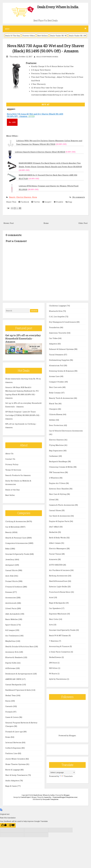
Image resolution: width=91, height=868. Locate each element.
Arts (51, 624)
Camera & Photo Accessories (62, 505)
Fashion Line (12, 753)
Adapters (53, 343)
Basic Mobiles (12, 619)
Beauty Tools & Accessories (61, 398)
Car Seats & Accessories (60, 516)
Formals (9, 711)
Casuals (9, 706)
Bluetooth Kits (56, 311)
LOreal (52, 499)
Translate (66, 776)
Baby (8, 548)
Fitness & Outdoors (14, 586)
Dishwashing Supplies (59, 360)
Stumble (59, 202)
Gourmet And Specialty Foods (62, 630)
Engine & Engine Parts (59, 521)
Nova (35, 197)
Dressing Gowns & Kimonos (62, 371)
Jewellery (10, 559)
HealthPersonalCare (58, 581)
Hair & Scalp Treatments (16, 775)
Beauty (12, 197)
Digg (69, 202)
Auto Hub (10, 575)
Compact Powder (57, 382)
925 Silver (54, 668)
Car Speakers (55, 608)
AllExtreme (11, 668)
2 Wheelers (54, 478)
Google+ (47, 202)
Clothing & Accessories (16, 521)
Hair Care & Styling (58, 494)
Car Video (54, 338)
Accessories (11, 597)
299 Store (53, 662)
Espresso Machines (58, 613)
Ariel (52, 597)
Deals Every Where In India (58, 7)
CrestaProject (25, 797)
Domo (8, 737)
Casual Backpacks (14, 684)
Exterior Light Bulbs (58, 586)
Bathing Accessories (58, 575)
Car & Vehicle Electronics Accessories (66, 430)
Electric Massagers (58, 548)
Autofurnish (11, 602)
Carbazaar (54, 456)
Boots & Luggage (13, 769)
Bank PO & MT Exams (59, 635)
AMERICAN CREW (13, 679)
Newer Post (9, 223)
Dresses (9, 592)
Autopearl (10, 564)
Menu (46, 29)
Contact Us (10, 458)
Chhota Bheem (56, 414)
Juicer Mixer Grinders (15, 758)
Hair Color (54, 619)
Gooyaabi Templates (50, 799)
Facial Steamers (56, 354)
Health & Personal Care (16, 537)
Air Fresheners (12, 635)
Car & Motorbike (13, 526)
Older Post (83, 223)
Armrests (53, 559)
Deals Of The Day (13, 36)
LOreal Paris (11, 608)
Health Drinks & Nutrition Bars (20, 646)
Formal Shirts (12, 581)
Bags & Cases (11, 785)
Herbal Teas (11, 695)
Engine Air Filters (57, 483)
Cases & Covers (12, 717)
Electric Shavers (24, 197)
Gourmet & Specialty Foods (17, 554)
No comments (78, 197)
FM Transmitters (57, 472)
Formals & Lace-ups (14, 731)
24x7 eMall (54, 526)
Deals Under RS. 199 (77, 36)
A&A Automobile (13, 613)
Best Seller (10, 495)
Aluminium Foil (57, 365)
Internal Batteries (14, 742)
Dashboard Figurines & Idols (18, 689)
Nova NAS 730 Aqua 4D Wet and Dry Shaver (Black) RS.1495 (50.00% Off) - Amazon (45, 48)
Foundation (55, 327)
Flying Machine (57, 445)
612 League (10, 630)
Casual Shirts (12, 570)
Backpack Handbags (58, 461)
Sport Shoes (11, 624)
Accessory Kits (12, 651)
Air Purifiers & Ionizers (60, 570)
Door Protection (56, 425)
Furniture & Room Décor (60, 592)
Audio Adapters (12, 780)
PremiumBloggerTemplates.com (65, 797)
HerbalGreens (55, 657)
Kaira (8, 700)
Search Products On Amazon (18, 475)
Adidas (52, 420)
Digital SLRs (11, 662)
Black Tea (54, 403)
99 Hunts (53, 673)
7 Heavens (54, 641)
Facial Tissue (55, 554)
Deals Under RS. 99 (58, 36)
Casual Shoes (55, 510)
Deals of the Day (13, 489)
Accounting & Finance (59, 646)
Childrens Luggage (58, 305)
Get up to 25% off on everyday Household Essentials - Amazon (23, 338)
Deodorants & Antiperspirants (19, 673)
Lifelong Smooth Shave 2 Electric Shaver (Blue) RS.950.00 (40, 152)
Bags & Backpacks (57, 603)
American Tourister (58, 333)
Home (46, 223)
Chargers (53, 409)
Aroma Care (55, 376)
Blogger (72, 735)
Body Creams (55, 392)
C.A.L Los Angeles (57, 316)
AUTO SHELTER (56, 565)
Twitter (36, 202)
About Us (9, 453)
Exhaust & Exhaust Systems (62, 349)
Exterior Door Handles (59, 488)
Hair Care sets (56, 387)
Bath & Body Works (58, 537)
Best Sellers (43, 36)
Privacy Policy (12, 464)
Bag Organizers (56, 450)
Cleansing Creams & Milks (61, 467)
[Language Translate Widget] (62, 772)
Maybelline (11, 641)
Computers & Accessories (17, 543)
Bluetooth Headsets (14, 657)
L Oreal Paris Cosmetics (60, 652)
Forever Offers (29, 36)
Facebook (24, 202)
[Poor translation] (12, 825)
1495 (12, 122)
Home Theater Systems (16, 764)
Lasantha (48, 797)
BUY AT (46, 104)
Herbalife (53, 532)
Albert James (55, 543)
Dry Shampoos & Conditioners (63, 322)
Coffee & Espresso (13, 747)
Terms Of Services (13, 469)
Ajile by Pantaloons (58, 679)
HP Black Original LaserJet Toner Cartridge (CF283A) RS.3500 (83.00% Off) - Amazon (23, 415)
